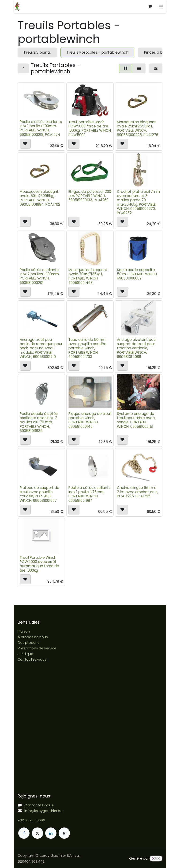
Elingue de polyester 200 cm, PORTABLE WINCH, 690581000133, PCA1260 (90, 196)
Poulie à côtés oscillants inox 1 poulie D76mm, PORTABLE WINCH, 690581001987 (90, 494)
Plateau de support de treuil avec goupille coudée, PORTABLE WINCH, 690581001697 (39, 494)
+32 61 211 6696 (31, 820)
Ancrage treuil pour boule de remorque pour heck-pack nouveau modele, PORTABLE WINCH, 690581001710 (41, 348)
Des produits (29, 643)
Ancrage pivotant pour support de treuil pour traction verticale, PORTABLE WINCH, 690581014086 (137, 348)
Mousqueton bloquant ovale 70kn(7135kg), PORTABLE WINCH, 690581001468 (88, 276)
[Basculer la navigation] (161, 6)
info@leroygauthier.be (43, 811)
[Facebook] (24, 833)
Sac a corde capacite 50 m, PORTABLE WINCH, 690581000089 (137, 274)
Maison (24, 631)
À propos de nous (33, 637)
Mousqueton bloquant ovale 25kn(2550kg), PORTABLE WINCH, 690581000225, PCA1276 (138, 128)
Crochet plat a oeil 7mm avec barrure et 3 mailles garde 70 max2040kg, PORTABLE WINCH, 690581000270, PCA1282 (138, 202)
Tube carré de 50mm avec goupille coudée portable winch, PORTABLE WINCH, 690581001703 (87, 348)
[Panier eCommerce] (150, 7)
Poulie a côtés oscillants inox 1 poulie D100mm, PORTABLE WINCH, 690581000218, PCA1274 (41, 128)
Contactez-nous (32, 659)
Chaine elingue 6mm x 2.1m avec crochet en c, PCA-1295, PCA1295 (138, 492)
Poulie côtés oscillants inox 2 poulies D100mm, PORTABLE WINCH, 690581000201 (40, 276)
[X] (37, 833)
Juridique (25, 654)
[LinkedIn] (51, 833)
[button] (25, 144)
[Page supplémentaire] (64, 833)
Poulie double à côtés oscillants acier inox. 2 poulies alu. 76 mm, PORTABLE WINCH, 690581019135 (39, 422)
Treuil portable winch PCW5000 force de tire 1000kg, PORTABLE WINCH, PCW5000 (90, 128)
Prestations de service (37, 648)
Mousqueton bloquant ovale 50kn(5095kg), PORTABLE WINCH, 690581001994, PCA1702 (40, 198)
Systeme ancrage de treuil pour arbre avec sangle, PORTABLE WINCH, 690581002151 (136, 420)
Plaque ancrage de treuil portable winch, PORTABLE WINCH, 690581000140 (90, 420)
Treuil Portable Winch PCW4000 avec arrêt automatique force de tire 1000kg (39, 564)
